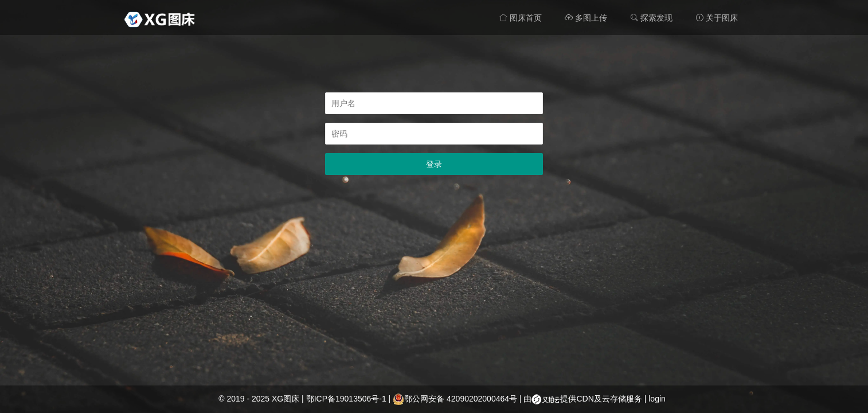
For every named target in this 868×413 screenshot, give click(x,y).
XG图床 (286, 399)
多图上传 (586, 18)
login (657, 399)
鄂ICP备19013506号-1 (346, 399)
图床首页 (521, 18)
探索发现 (651, 18)
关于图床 (717, 18)
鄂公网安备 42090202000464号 (455, 399)
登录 (434, 164)
